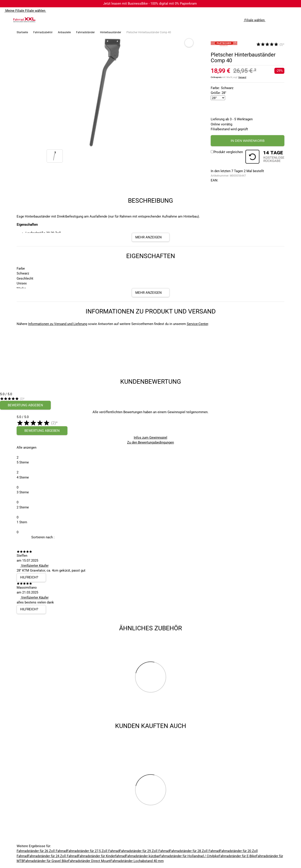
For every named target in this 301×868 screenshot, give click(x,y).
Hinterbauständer (111, 32)
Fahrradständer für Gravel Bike (46, 861)
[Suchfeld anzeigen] (275, 20)
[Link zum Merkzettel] (284, 20)
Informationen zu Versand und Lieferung (58, 324)
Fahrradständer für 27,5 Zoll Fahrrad (93, 851)
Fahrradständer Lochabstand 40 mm (137, 861)
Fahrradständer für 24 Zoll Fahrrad (53, 856)
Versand (242, 77)
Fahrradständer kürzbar (143, 856)
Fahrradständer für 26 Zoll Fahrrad (42, 851)
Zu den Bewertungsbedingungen (150, 442)
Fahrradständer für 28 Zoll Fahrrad (195, 851)
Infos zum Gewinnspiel (150, 438)
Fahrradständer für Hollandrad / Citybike (189, 856)
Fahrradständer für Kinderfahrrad (102, 856)
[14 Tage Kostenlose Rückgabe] (265, 157)
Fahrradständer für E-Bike (237, 856)
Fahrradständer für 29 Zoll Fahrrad (144, 851)
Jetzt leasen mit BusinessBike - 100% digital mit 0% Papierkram (150, 4)
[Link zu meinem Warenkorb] (293, 20)
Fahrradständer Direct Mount (89, 861)
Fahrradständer (85, 32)
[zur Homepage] (24, 20)
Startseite (22, 32)
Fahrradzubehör (43, 32)
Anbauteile (64, 32)
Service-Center (197, 324)
